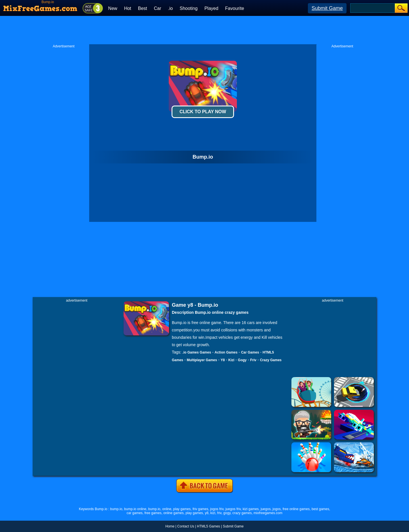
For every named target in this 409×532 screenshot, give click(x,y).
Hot (128, 8)
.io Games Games (197, 352)
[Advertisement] (204, 30)
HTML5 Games (208, 526)
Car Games (250, 352)
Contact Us (186, 526)
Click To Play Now (203, 112)
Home (170, 526)
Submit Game (327, 8)
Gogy (242, 360)
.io (171, 8)
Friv (253, 360)
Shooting (188, 8)
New (113, 8)
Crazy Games (271, 360)
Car (158, 8)
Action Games (226, 352)
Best (143, 8)
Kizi (231, 360)
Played (211, 8)
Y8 (223, 360)
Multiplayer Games (202, 360)
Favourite (235, 8)
